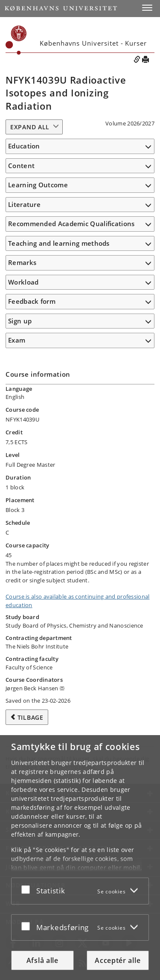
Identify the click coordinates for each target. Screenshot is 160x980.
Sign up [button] (20, 321)
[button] (147, 8)
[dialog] (80, 858)
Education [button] (24, 146)
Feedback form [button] (32, 301)
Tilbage (31, 717)
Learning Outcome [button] (38, 185)
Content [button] (21, 166)
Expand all (30, 127)
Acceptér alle (118, 960)
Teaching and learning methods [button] (59, 243)
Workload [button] (23, 282)
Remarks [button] (22, 262)
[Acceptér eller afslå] (28, 889)
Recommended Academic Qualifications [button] (71, 224)
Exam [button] (17, 340)
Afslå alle (42, 960)
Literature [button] (24, 204)
